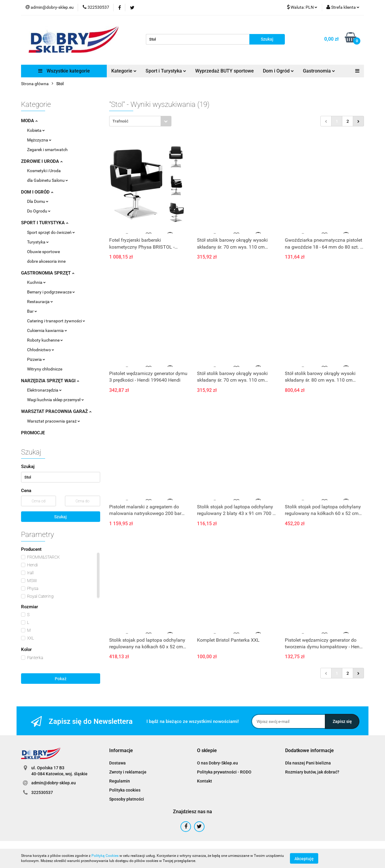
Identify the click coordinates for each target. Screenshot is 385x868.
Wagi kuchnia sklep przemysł (55, 400)
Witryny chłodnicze (45, 369)
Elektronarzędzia (44, 390)
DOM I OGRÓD (37, 192)
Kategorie (124, 71)
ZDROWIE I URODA (42, 161)
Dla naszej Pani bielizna (308, 763)
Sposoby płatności (127, 799)
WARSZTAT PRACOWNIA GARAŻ (56, 411)
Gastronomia (319, 71)
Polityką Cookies (105, 856)
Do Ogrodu (39, 211)
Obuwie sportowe (43, 252)
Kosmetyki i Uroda (44, 171)
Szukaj (60, 517)
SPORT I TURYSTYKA (45, 223)
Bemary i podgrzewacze (51, 292)
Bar (32, 311)
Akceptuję (304, 858)
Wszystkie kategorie (64, 71)
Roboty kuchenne (45, 340)
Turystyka (38, 242)
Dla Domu (38, 201)
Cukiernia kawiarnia (47, 330)
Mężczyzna (39, 140)
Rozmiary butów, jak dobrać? (312, 772)
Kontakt (205, 781)
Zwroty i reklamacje (128, 772)
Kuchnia (36, 282)
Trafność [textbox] (120, 121)
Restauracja (40, 302)
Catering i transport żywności (56, 321)
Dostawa (117, 763)
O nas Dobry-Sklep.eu (217, 763)
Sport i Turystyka (166, 71)
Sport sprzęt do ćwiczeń (51, 232)
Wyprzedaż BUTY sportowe (225, 71)
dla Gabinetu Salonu (48, 180)
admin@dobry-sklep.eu (54, 783)
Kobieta (36, 130)
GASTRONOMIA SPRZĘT (48, 273)
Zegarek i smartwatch (47, 150)
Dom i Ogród (278, 71)
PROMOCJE (33, 433)
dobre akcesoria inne (46, 261)
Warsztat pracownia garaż (54, 421)
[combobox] (140, 121)
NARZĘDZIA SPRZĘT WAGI (50, 381)
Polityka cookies (125, 790)
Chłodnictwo (41, 350)
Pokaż (61, 679)
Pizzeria (36, 359)
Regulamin (120, 781)
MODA (29, 121)
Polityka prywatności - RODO (224, 772)
